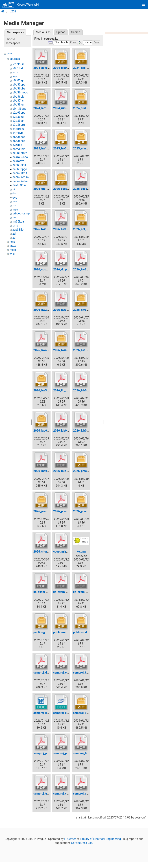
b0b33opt (19, 85)
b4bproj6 (18, 129)
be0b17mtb (20, 153)
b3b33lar (18, 121)
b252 (13, 11)
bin (14, 189)
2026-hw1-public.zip (47, 229)
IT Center (70, 839)
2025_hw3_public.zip (67, 148)
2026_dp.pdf (61, 269)
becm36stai (20, 181)
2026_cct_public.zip (86, 229)
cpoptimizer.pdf (63, 552)
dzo (15, 193)
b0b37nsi (18, 101)
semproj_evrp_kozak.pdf (69, 673)
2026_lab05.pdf (83, 431)
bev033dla (19, 185)
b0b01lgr (18, 80)
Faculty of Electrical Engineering (100, 839)
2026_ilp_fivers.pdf (66, 390)
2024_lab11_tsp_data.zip (49, 108)
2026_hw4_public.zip (67, 350)
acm (15, 72)
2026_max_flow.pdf (46, 471)
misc (13, 250)
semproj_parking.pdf (67, 753)
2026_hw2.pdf (82, 269)
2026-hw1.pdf (62, 229)
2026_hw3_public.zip (87, 310)
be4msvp (18, 161)
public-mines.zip (64, 632)
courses (15, 59)
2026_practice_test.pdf (68, 511)
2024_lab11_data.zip (87, 68)
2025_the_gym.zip (45, 189)
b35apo (17, 145)
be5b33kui (19, 165)
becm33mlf (20, 173)
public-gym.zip (43, 632)
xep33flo (18, 230)
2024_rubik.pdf (63, 108)
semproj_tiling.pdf (85, 753)
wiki (12, 254)
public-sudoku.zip (85, 632)
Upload (61, 32)
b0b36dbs (19, 88)
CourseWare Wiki (21, 5)
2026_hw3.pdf (62, 310)
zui (14, 238)
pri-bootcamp (21, 213)
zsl (14, 234)
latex (13, 246)
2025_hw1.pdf (43, 148)
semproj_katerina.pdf (87, 673)
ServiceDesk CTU (82, 843)
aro (15, 76)
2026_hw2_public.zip (47, 310)
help (12, 242)
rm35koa (18, 222)
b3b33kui (18, 117)
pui (14, 217)
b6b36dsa (19, 137)
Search (76, 32)
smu (15, 226)
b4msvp (18, 133)
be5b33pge (20, 169)
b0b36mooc (20, 92)
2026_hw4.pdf (43, 350)
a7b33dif (18, 64)
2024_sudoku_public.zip (89, 108)
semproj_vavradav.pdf (67, 794)
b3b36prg (19, 125)
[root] (10, 53)
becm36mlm (21, 177)
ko (14, 205)
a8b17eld (18, 68)
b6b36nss (19, 141)
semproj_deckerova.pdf (49, 673)
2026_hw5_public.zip (47, 390)
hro (15, 201)
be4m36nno (20, 157)
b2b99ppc (19, 113)
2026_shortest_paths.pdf (50, 552)
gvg (15, 197)
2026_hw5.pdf (82, 350)
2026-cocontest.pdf (86, 189)
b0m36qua (19, 109)
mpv (15, 209)
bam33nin (19, 149)
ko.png (81, 552)
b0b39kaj (18, 105)
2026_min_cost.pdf (66, 471)
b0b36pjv (18, 97)
